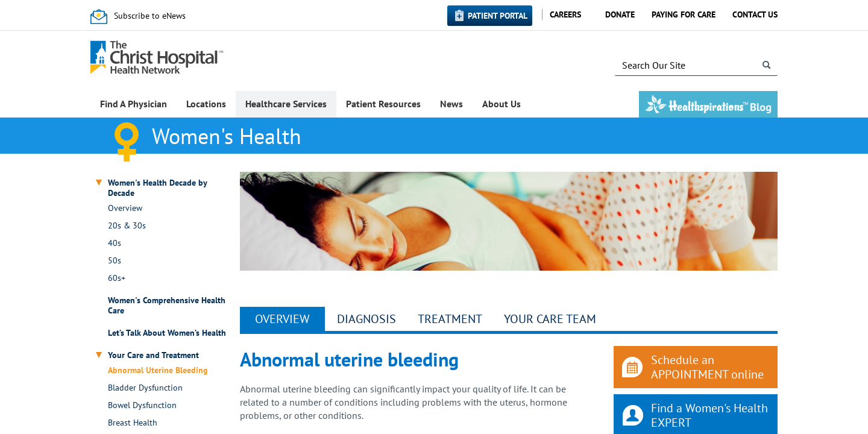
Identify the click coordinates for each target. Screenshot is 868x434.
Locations (206, 104)
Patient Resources (383, 104)
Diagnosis (366, 319)
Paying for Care (684, 14)
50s (115, 261)
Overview (125, 208)
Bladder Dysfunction (145, 388)
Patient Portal (498, 16)
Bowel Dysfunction (142, 405)
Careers (565, 14)
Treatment (450, 319)
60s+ (117, 278)
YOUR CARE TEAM (550, 319)
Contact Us (755, 14)
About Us (502, 104)
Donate (620, 14)
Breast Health (133, 423)
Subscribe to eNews (150, 16)
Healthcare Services (286, 104)
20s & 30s (127, 226)
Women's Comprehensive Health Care (167, 306)
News (451, 104)
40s (115, 243)
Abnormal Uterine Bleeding (158, 370)
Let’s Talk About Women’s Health (167, 333)
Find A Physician (134, 104)
